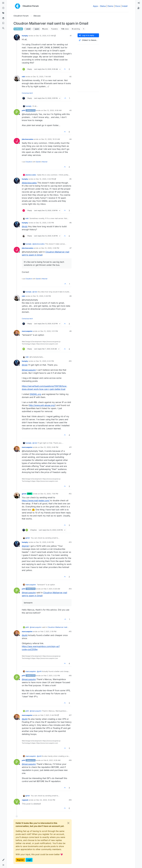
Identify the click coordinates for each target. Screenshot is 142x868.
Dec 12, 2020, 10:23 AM (51, 139)
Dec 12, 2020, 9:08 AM (53, 110)
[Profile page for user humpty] (17, 37)
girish (24, 494)
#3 (70, 110)
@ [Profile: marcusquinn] (29, 370)
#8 (70, 296)
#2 (70, 77)
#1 (71, 36)
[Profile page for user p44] (17, 112)
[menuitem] (139, 3)
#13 (70, 542)
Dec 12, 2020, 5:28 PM (42, 296)
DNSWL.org (35, 394)
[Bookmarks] (3, 23)
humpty (25, 36)
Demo (111, 6)
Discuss (18, 29)
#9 (70, 331)
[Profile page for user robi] (17, 78)
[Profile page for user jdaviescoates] (17, 141)
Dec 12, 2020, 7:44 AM (42, 77)
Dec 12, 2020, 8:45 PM (45, 542)
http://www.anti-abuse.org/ (42, 405)
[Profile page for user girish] (17, 495)
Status (103, 6)
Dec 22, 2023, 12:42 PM (46, 800)
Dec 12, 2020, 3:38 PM (50, 248)
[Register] (139, 8)
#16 (70, 676)
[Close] (68, 823)
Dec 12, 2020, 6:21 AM (45, 36)
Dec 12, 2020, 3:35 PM (45, 223)
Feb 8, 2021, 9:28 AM (52, 760)
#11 (70, 447)
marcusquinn (27, 331)
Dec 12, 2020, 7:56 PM (49, 494)
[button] (3, 860)
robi (23, 77)
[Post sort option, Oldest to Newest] (88, 40)
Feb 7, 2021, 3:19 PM (48, 631)
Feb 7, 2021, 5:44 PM (49, 715)
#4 (70, 139)
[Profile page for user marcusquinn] (17, 333)
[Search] (3, 28)
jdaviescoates (28, 139)
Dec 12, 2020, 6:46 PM (49, 447)
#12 (70, 494)
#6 (70, 223)
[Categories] (3, 3)
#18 (70, 760)
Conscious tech (27, 93)
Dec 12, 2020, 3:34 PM (45, 179)
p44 (23, 110)
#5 (70, 179)
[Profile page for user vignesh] (17, 802)
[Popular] (3, 18)
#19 (70, 800)
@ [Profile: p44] (25, 635)
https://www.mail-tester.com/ (36, 500)
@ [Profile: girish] (25, 546)
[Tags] (3, 13)
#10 (70, 361)
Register (20, 860)
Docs (118, 6)
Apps (95, 6)
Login (29, 860)
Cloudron (29, 162)
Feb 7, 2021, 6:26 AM (52, 589)
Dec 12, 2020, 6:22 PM (45, 361)
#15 (70, 631)
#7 (71, 248)
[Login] (139, 3)
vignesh (25, 800)
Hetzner (45, 162)
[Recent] (3, 8)
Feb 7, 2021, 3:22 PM (52, 676)
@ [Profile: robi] (25, 226)
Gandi (38, 162)
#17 (70, 715)
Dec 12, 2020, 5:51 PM (49, 331)
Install (125, 6)
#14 (70, 589)
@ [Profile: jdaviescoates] (29, 183)
